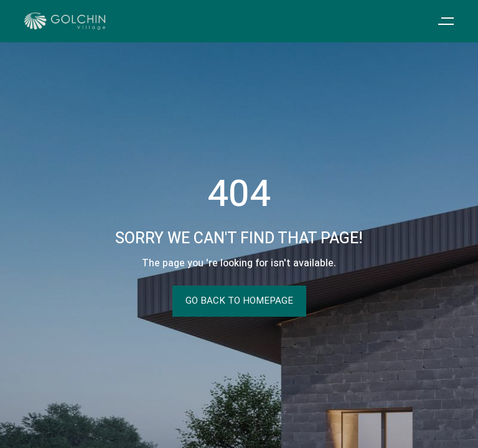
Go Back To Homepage (239, 301)
